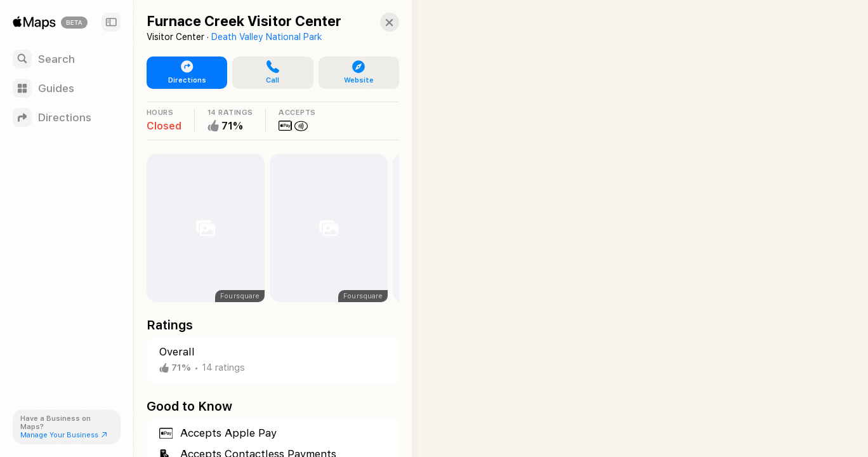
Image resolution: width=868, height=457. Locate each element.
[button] (378, 22)
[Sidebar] (111, 22)
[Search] (67, 59)
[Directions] (67, 117)
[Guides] (67, 88)
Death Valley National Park (266, 37)
